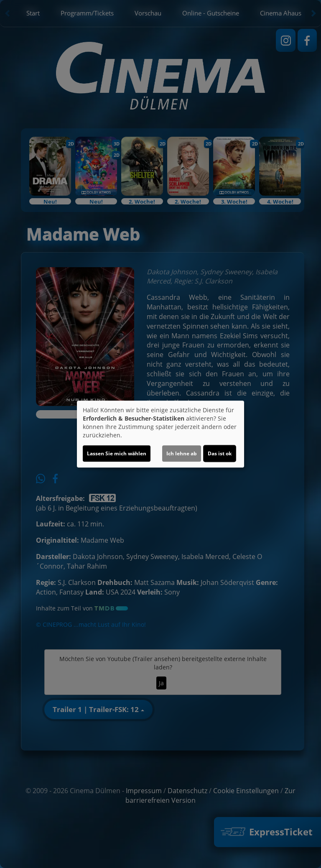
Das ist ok (220, 453)
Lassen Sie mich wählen (117, 453)
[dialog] (160, 434)
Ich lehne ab (182, 453)
